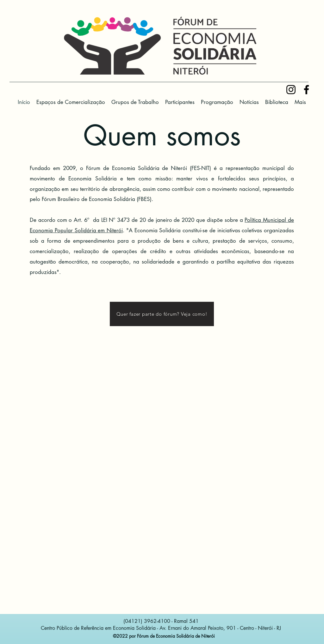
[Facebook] (306, 90)
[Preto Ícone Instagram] (291, 90)
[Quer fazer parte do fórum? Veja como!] (162, 314)
